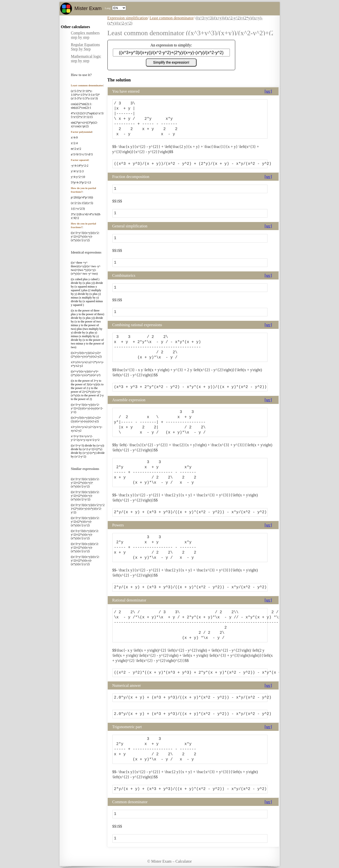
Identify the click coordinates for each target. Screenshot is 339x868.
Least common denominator (172, 18)
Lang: (108, 8)
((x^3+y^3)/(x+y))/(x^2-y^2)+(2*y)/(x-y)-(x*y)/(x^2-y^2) (85, 560)
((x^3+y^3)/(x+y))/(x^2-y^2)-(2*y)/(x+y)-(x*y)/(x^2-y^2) (85, 522)
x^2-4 (74, 143)
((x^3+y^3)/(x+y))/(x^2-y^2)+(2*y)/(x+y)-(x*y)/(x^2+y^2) (85, 496)
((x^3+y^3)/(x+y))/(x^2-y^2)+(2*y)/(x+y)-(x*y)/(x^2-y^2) (85, 236)
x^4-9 (74, 137)
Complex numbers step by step (85, 35)
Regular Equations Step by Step (86, 47)
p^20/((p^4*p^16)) (82, 197)
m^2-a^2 (76, 149)
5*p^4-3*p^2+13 (81, 182)
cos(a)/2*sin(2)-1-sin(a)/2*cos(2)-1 (82, 106)
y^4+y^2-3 (77, 171)
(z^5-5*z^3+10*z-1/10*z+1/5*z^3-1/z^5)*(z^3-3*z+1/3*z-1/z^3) (85, 95)
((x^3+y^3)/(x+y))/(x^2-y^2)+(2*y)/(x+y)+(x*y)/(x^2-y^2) (85, 483)
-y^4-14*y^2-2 (80, 166)
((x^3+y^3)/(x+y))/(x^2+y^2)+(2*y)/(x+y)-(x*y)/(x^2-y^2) (88, 509)
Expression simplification (128, 18)
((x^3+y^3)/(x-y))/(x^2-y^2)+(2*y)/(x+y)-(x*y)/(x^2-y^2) (85, 547)
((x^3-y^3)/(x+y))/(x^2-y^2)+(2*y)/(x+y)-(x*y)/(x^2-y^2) (85, 534)
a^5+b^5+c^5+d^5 (82, 154)
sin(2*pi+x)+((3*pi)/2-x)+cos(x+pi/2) (84, 124)
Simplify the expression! (171, 62)
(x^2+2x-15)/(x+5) (82, 203)
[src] (268, 91)
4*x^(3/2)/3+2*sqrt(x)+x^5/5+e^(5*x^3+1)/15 (88, 115)
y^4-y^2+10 (78, 177)
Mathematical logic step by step (86, 59)
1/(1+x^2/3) (78, 209)
